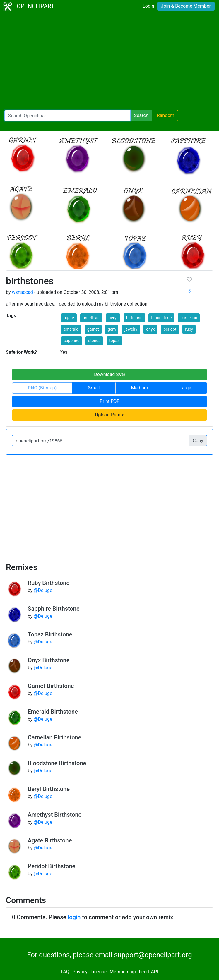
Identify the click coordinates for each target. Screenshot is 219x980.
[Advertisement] (109, 61)
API (154, 972)
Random (166, 115)
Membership (123, 972)
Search (141, 115)
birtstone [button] (134, 318)
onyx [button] (150, 329)
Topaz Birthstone (50, 634)
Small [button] (94, 388)
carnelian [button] (189, 318)
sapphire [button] (72, 341)
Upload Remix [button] (109, 415)
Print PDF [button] (110, 401)
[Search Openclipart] (67, 116)
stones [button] (94, 341)
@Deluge (43, 590)
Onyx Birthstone (49, 660)
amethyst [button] (91, 318)
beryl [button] (113, 318)
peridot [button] (170, 329)
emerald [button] (71, 329)
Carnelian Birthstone (55, 737)
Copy (198, 441)
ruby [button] (189, 329)
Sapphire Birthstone (54, 609)
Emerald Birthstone (53, 712)
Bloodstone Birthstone (57, 763)
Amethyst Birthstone (55, 815)
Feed (144, 972)
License (99, 972)
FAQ (65, 972)
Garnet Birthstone (51, 686)
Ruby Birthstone (49, 583)
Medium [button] (140, 388)
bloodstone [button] (161, 318)
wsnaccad (22, 292)
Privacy (80, 972)
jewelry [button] (131, 329)
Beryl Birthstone (49, 789)
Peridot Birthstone (52, 866)
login (74, 917)
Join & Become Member (186, 6)
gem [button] (112, 329)
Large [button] (185, 388)
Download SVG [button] (109, 374)
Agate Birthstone (50, 840)
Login (148, 6)
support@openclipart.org (153, 955)
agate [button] (69, 318)
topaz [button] (114, 341)
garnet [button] (93, 329)
